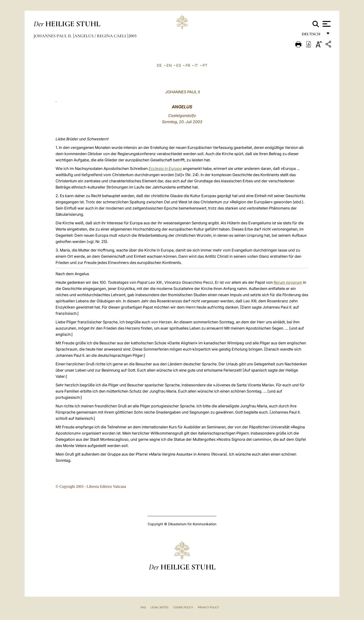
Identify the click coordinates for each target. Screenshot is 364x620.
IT (196, 65)
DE (159, 65)
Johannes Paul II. (53, 36)
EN (169, 65)
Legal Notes (159, 607)
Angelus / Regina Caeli (101, 36)
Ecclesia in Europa (165, 168)
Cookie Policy (183, 607)
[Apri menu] (326, 24)
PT (205, 65)
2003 (132, 36)
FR (188, 65)
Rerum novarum (288, 282)
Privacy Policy (208, 607)
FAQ (143, 607)
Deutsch (312, 35)
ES (179, 65)
